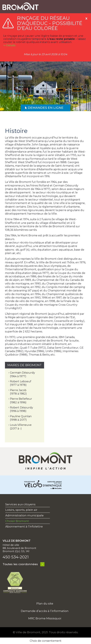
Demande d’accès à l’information (45, 611)
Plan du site (45, 604)
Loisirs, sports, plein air (21, 510)
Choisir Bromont (17, 521)
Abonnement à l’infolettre (24, 526)
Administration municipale (24, 515)
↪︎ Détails (9, 45)
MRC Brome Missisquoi (45, 618)
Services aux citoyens (20, 504)
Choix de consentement (46, 641)
